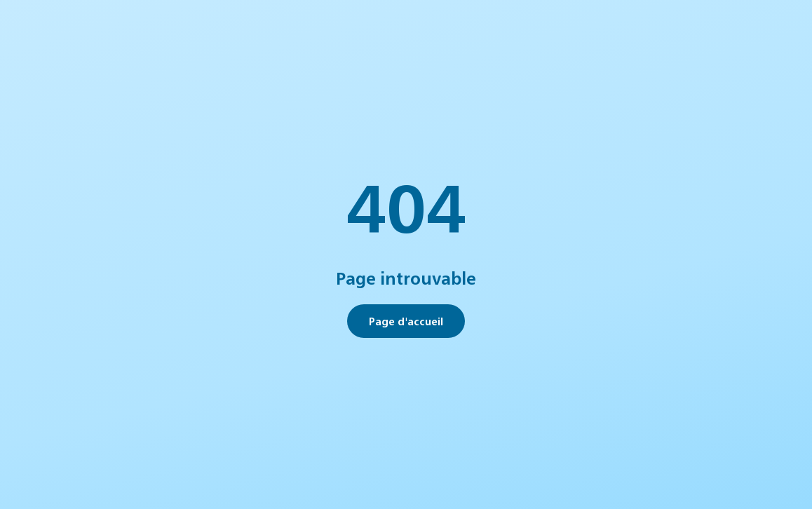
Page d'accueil (406, 321)
